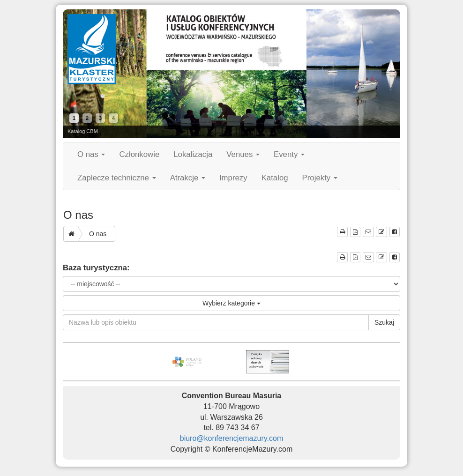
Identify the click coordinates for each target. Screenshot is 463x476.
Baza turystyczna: (96, 268)
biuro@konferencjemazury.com (231, 438)
